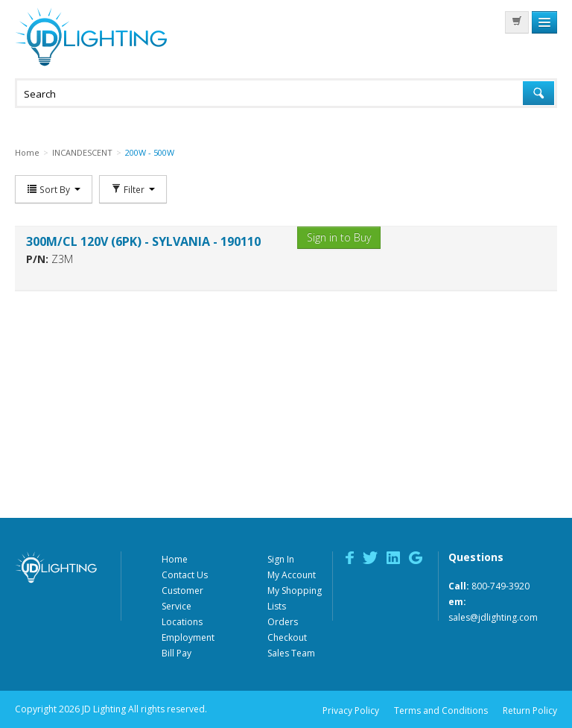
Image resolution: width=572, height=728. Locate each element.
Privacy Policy (351, 710)
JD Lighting (91, 37)
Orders (283, 622)
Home (175, 559)
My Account (292, 575)
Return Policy (530, 710)
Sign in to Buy (339, 237)
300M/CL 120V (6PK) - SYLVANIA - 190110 (143, 241)
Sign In (281, 559)
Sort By (54, 189)
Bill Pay (177, 653)
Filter (133, 189)
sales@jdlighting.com (493, 617)
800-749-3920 (500, 586)
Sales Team (291, 653)
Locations (182, 622)
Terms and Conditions (441, 710)
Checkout (287, 637)
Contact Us (185, 575)
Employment (188, 637)
